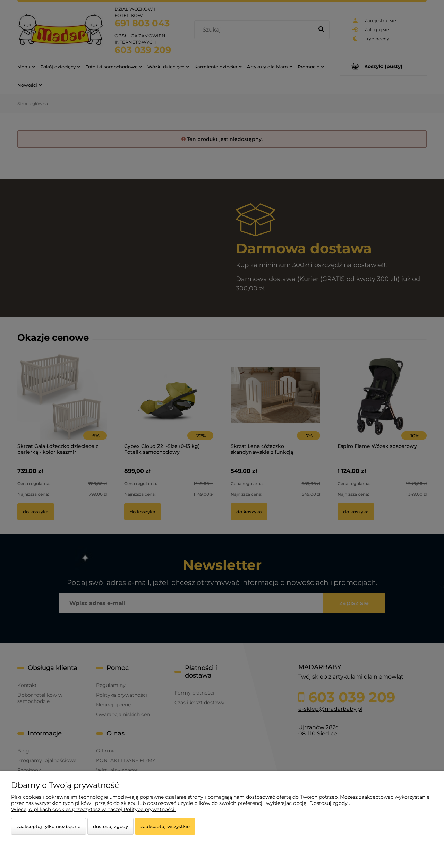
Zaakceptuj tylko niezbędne (49, 826)
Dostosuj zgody (110, 826)
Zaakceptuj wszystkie (165, 826)
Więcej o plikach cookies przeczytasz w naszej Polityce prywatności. (93, 809)
